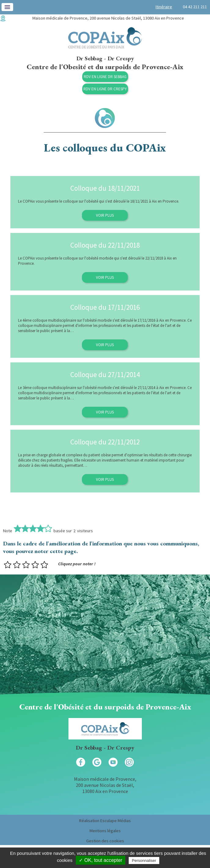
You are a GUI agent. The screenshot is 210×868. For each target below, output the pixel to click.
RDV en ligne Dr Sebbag (105, 77)
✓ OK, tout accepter (101, 860)
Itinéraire (164, 7)
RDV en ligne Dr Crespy (105, 89)
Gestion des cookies (105, 841)
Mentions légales (105, 831)
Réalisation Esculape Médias (105, 821)
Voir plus (105, 215)
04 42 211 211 (195, 7)
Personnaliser (144, 861)
